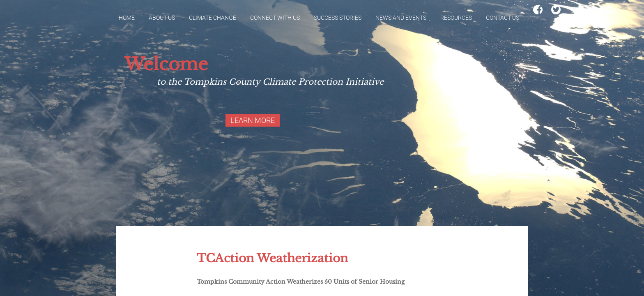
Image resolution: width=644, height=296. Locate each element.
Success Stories (338, 18)
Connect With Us (275, 18)
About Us (162, 18)
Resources (456, 18)
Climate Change (213, 18)
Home (127, 18)
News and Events (401, 18)
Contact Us (503, 18)
